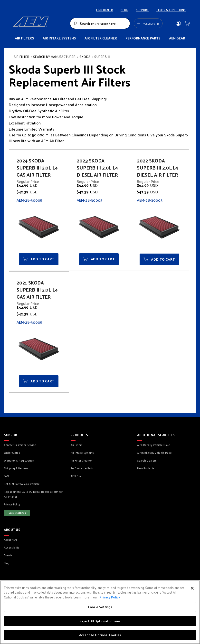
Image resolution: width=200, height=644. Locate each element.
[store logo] (40, 23)
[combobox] (100, 23)
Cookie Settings (17, 513)
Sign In (178, 23)
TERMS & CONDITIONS (171, 10)
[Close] (192, 588)
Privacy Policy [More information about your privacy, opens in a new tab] (110, 597)
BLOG (124, 10)
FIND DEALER (105, 10)
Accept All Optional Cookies (100, 635)
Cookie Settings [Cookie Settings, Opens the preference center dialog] (100, 607)
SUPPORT (142, 10)
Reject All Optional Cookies (100, 621)
